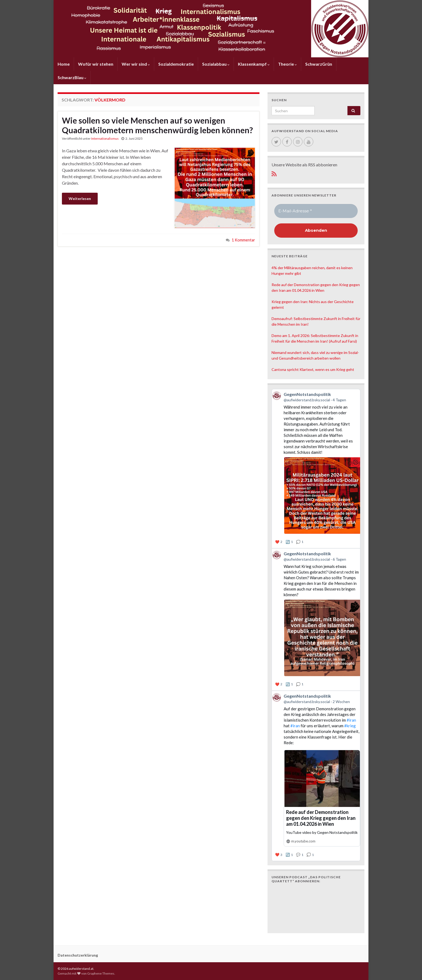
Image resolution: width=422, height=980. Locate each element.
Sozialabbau (216, 64)
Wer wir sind (136, 64)
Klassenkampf (254, 64)
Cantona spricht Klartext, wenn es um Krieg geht (313, 369)
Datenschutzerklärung (78, 955)
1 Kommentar (243, 240)
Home (64, 64)
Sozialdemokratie (176, 64)
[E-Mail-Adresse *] (316, 211)
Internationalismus (105, 138)
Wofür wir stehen (96, 64)
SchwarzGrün (319, 64)
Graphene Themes (101, 973)
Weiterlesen (80, 199)
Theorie (287, 64)
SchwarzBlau (72, 77)
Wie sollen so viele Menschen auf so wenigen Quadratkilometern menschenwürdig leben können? (157, 125)
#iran (351, 720)
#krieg (350, 726)
